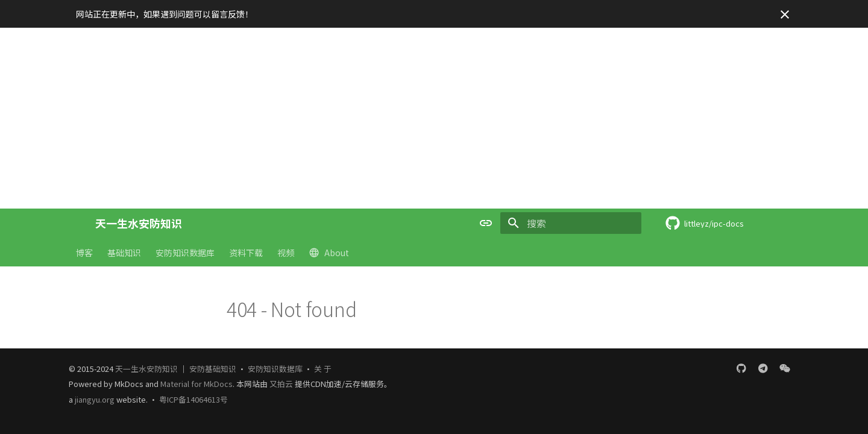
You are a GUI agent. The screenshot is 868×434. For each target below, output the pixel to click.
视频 (286, 253)
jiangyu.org (95, 399)
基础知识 (124, 253)
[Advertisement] (434, 118)
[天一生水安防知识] (76, 223)
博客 (84, 253)
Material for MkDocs (197, 384)
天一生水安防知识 (146, 369)
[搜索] (571, 223)
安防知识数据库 (185, 253)
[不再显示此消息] (785, 14)
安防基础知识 (213, 369)
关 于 (323, 369)
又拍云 (282, 384)
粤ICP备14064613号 (193, 399)
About (329, 253)
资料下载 (246, 253)
